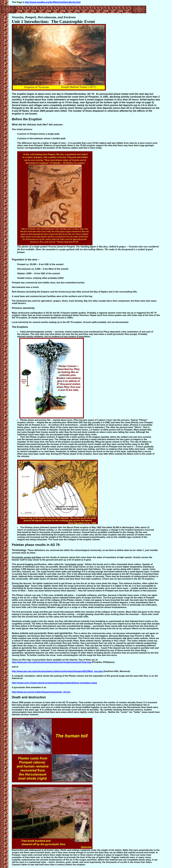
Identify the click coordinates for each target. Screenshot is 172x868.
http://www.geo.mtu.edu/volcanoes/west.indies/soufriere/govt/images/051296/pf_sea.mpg (57, 671)
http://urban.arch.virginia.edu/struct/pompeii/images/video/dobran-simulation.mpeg (54, 683)
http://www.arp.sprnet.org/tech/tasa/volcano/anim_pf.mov (41, 692)
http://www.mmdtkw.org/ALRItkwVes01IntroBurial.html (53, 2)
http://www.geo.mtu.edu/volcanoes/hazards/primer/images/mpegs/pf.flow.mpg (52, 662)
